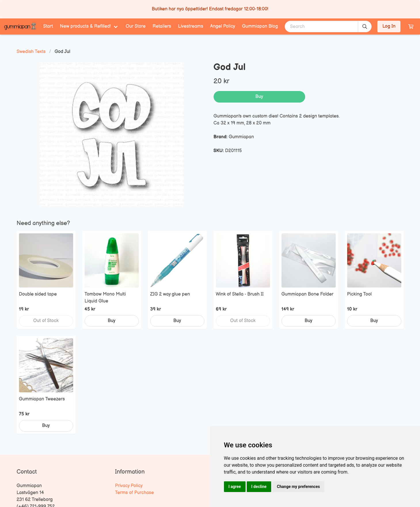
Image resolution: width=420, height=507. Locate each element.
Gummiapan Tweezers (42, 399)
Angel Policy (223, 26)
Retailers (162, 26)
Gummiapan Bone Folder (308, 294)
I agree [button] (235, 487)
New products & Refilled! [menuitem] (85, 26)
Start (48, 26)
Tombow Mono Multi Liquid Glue (105, 298)
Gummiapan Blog (260, 26)
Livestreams (191, 26)
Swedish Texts (31, 52)
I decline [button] (259, 487)
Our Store (136, 26)
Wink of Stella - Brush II (240, 294)
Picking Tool (360, 294)
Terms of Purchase (135, 493)
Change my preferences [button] (298, 487)
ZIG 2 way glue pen (170, 294)
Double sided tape (38, 294)
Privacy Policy (129, 486)
